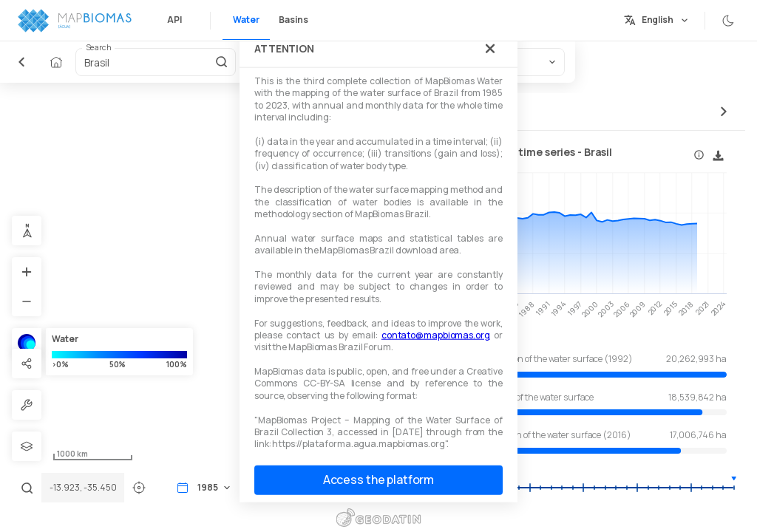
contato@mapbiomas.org (436, 335)
